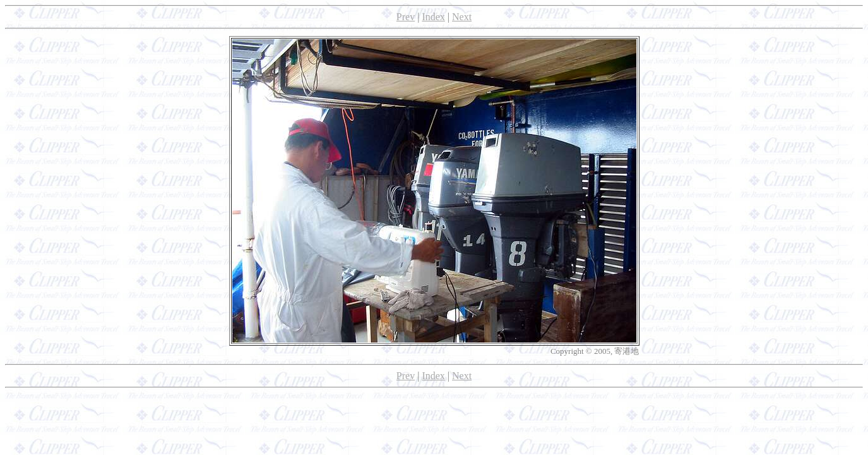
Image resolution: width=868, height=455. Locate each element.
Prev (406, 17)
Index (433, 17)
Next (462, 17)
